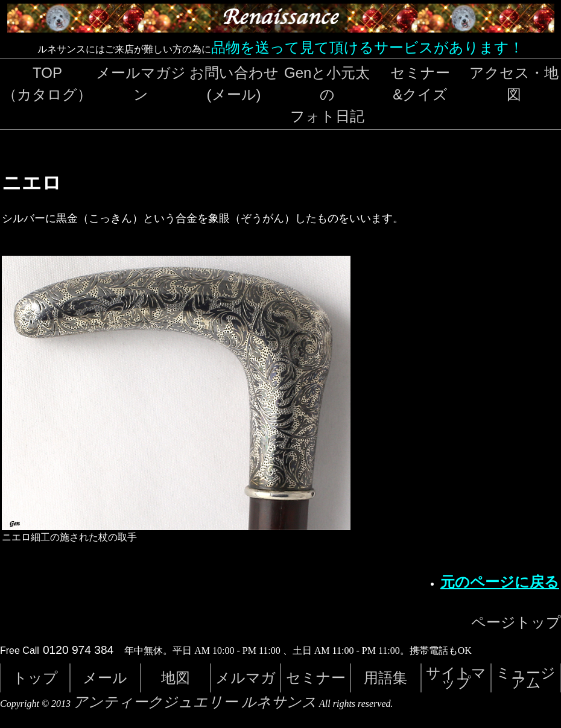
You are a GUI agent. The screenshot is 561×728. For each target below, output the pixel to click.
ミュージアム (526, 678)
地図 (176, 678)
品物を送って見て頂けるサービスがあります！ (367, 47)
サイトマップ (456, 678)
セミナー (316, 678)
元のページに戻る (500, 582)
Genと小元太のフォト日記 (327, 94)
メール (105, 678)
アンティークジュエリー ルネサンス (195, 702)
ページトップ (516, 622)
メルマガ (246, 678)
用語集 (385, 678)
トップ (35, 678)
